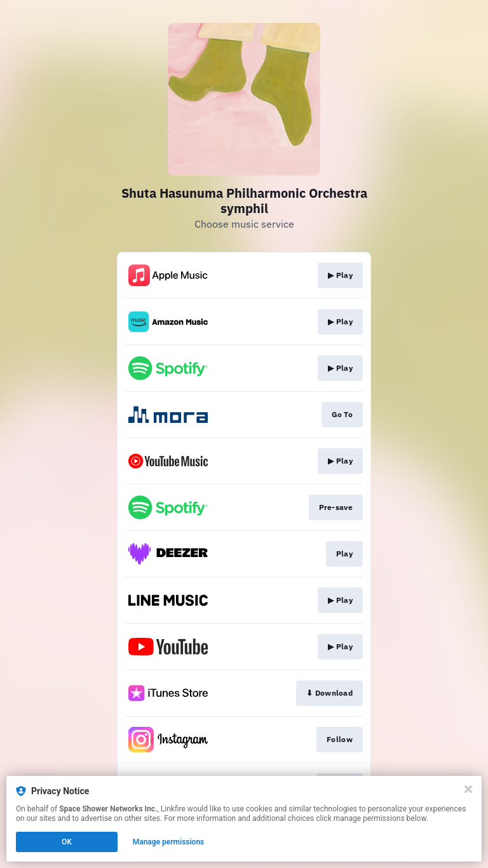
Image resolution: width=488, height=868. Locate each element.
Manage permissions (169, 842)
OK (67, 842)
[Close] (468, 789)
